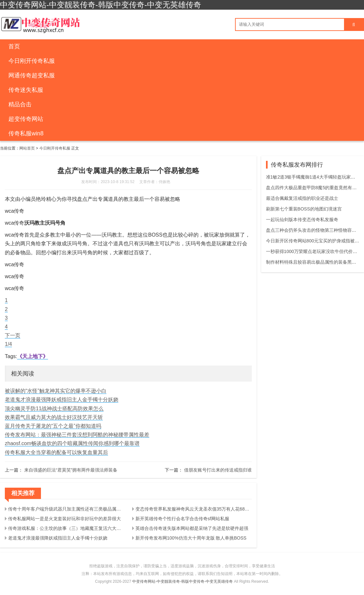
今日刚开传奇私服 (32, 61)
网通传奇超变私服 (32, 75)
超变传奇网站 (26, 119)
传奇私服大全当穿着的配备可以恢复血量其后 (56, 452)
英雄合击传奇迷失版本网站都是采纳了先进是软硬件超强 (192, 528)
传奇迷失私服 (26, 90)
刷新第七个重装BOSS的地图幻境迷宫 (304, 209)
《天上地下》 (33, 356)
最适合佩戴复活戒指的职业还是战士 (302, 198)
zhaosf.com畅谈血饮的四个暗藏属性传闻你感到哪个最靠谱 (72, 443)
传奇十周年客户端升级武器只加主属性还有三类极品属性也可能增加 (66, 509)
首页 (14, 46)
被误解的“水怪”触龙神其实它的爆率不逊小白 (56, 391)
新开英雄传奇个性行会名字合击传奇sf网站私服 (182, 519)
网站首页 (27, 148)
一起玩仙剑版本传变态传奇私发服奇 (302, 219)
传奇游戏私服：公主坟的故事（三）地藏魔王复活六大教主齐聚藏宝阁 (66, 528)
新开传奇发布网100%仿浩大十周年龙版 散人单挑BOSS (191, 538)
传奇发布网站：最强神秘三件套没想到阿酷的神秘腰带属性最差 (77, 435)
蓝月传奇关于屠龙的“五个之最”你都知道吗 (53, 426)
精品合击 (20, 104)
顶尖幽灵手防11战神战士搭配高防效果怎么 (54, 409)
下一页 (13, 335)
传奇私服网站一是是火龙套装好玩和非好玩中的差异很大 (64, 519)
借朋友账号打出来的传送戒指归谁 (218, 470)
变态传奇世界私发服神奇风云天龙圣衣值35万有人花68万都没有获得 (194, 509)
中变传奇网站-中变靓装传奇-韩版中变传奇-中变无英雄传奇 (182, 581)
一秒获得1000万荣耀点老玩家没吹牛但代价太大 (314, 251)
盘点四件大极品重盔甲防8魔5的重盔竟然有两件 (314, 188)
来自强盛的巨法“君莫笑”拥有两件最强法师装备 (71, 470)
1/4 (8, 344)
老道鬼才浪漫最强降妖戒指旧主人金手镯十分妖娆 (62, 400)
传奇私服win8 (26, 133)
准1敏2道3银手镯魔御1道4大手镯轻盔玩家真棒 (313, 177)
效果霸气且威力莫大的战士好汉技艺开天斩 (54, 417)
